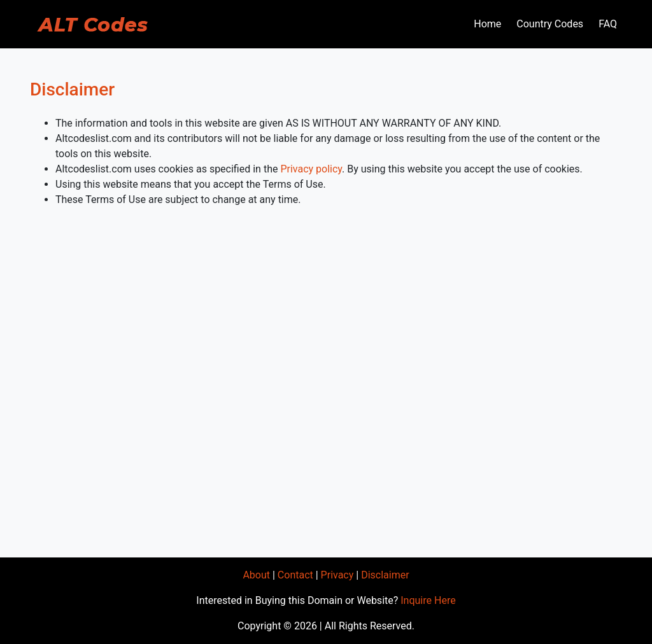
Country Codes (550, 24)
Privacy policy (311, 169)
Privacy (337, 575)
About (256, 575)
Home (487, 24)
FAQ (608, 24)
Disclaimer (385, 575)
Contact (295, 575)
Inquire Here (428, 600)
